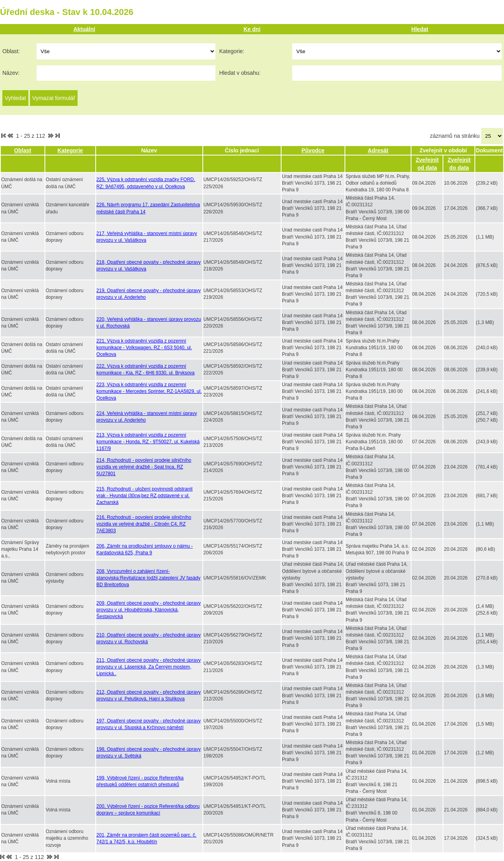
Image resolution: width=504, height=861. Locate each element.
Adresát (378, 150)
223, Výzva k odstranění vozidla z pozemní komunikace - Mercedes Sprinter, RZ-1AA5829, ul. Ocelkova (149, 391)
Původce (313, 150)
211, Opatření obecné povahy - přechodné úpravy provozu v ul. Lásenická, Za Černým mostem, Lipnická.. (149, 667)
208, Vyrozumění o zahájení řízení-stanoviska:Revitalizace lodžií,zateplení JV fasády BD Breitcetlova (148, 578)
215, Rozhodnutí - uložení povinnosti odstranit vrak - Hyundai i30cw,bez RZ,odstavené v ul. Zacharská (145, 496)
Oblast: (11, 51)
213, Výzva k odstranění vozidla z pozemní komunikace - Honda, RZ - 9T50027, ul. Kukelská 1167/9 (148, 442)
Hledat (420, 29)
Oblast (23, 150)
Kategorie (70, 150)
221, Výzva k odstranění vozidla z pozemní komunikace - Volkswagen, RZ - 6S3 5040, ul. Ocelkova (144, 348)
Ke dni (252, 29)
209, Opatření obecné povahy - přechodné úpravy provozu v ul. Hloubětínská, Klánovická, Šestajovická (149, 610)
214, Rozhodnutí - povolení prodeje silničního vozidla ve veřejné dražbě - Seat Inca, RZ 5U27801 (144, 467)
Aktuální (84, 29)
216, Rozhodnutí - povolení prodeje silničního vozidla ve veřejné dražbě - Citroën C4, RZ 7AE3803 (144, 524)
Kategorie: (232, 51)
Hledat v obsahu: (240, 73)
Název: (11, 73)
